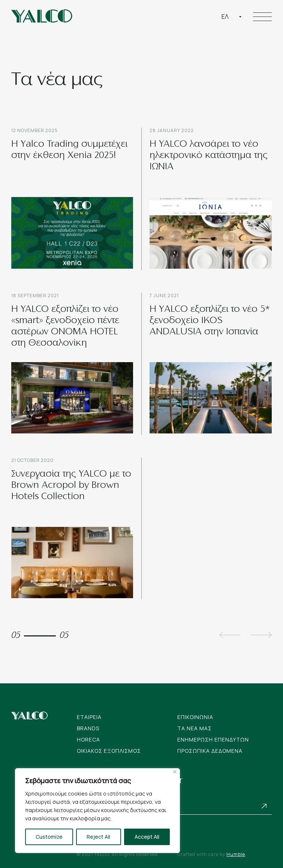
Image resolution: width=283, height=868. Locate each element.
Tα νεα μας (195, 728)
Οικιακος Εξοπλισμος (109, 751)
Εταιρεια (89, 717)
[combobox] (232, 17)
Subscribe (264, 806)
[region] (97, 811)
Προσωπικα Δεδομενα (210, 751)
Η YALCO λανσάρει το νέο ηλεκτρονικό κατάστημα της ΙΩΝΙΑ (209, 156)
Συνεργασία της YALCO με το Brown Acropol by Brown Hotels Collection (71, 486)
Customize (49, 837)
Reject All (98, 837)
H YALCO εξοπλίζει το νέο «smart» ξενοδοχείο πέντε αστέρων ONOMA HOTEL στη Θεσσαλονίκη (65, 326)
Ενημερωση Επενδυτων (213, 739)
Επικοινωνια (195, 717)
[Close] (175, 772)
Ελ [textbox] (225, 17)
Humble (236, 854)
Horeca (88, 739)
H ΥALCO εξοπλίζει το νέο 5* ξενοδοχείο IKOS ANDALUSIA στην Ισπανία (210, 321)
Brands (88, 728)
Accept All (147, 837)
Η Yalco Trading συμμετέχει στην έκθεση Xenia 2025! (69, 150)
